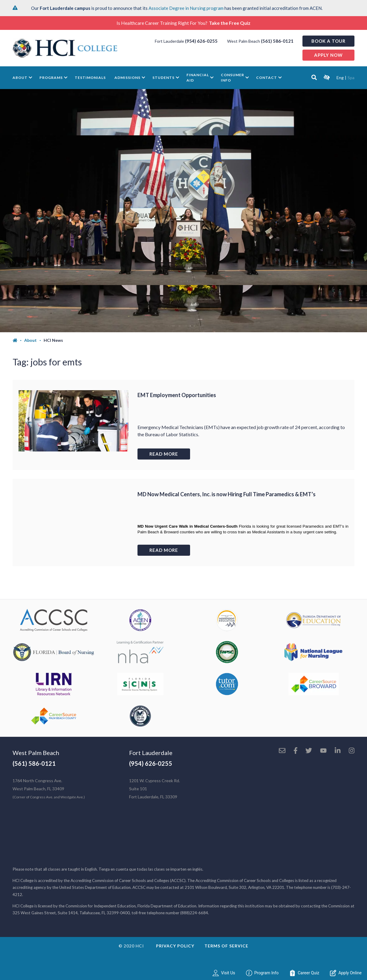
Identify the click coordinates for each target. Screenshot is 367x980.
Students (163, 78)
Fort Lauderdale (151, 753)
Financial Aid (198, 78)
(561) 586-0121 (277, 41)
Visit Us (224, 973)
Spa (351, 78)
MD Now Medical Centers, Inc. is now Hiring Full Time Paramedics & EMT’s (227, 494)
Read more (164, 454)
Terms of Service (226, 946)
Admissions (127, 78)
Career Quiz (304, 973)
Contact (267, 78)
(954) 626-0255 (201, 41)
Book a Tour (328, 41)
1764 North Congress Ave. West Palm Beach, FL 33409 (49, 789)
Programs (51, 78)
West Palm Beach (36, 753)
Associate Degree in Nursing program (186, 8)
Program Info (262, 973)
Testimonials (90, 78)
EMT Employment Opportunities (177, 395)
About (20, 78)
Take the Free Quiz (230, 23)
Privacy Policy (175, 946)
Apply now (328, 55)
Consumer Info (233, 78)
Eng (340, 78)
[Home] (18, 340)
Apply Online (346, 973)
